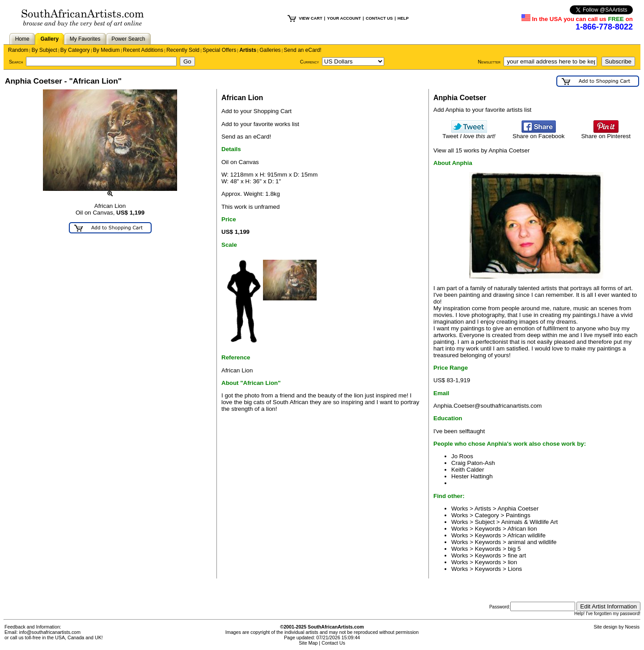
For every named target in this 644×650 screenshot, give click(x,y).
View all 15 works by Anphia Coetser (481, 150)
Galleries (270, 50)
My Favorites (85, 39)
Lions (515, 569)
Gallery (49, 39)
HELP (403, 18)
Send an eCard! (303, 50)
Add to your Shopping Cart (256, 111)
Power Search (128, 39)
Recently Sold (183, 50)
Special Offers (219, 50)
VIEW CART (310, 18)
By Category (75, 50)
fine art (517, 555)
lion (512, 562)
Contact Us (333, 643)
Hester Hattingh (472, 476)
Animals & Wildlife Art (530, 522)
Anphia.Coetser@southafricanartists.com (487, 406)
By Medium (106, 50)
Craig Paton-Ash (473, 463)
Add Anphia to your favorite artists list (482, 110)
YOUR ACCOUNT (344, 18)
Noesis (632, 627)
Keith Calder (468, 470)
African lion (522, 529)
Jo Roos (462, 456)
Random (18, 50)
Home (22, 39)
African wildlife (527, 535)
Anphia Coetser (518, 509)
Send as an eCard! (246, 137)
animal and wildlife (532, 542)
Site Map (308, 643)
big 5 (514, 549)
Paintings (518, 515)
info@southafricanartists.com (50, 632)
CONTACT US (379, 18)
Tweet (469, 133)
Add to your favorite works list (260, 124)
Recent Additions (143, 50)
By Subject (44, 50)
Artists (248, 50)
